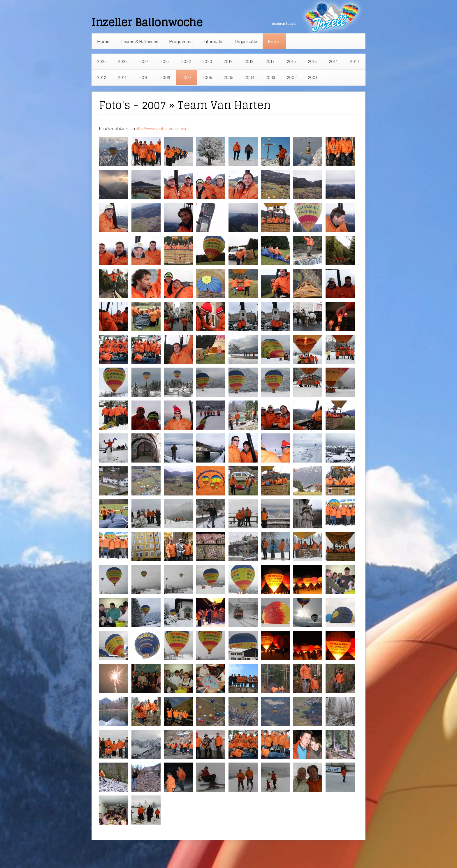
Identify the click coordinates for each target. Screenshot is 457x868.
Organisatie (246, 42)
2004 (249, 78)
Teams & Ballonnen (139, 42)
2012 (102, 78)
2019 (228, 62)
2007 (186, 78)
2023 (165, 62)
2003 (270, 78)
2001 (312, 78)
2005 (228, 78)
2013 (354, 62)
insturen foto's (284, 23)
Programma (181, 42)
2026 (102, 62)
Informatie (214, 42)
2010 (144, 78)
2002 (292, 78)
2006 (207, 78)
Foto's (274, 42)
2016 (291, 62)
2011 (122, 78)
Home (103, 42)
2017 (270, 62)
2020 (207, 62)
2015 (312, 62)
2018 (249, 62)
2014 (333, 62)
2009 (165, 78)
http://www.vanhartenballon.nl (162, 128)
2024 (144, 62)
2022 (186, 62)
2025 (123, 62)
